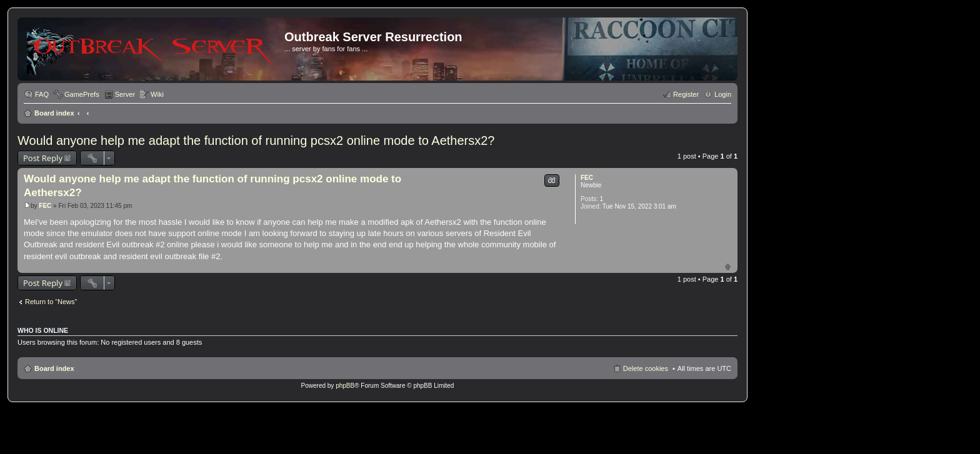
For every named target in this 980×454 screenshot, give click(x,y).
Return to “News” (51, 302)
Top (728, 266)
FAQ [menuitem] (42, 94)
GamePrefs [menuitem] (82, 94)
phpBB (345, 386)
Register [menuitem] (686, 94)
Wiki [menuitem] (157, 94)
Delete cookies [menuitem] (646, 368)
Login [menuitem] (723, 94)
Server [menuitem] (125, 94)
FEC (587, 178)
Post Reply (43, 158)
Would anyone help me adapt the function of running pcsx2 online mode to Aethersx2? (256, 141)
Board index (54, 113)
